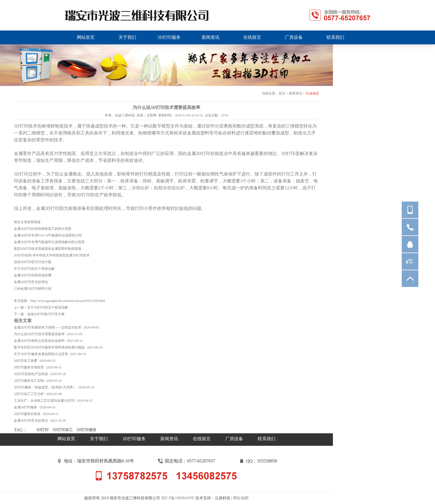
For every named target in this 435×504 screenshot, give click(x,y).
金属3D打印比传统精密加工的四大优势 (43, 229)
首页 (282, 93)
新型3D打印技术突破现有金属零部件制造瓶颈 (48, 249)
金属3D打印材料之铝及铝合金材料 (39, 341)
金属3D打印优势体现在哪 (33, 275)
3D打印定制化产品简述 (31, 374)
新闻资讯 (295, 93)
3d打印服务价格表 (27, 414)
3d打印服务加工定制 (29, 381)
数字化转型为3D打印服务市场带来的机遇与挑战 (49, 347)
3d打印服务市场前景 (29, 367)
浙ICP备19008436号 (178, 498)
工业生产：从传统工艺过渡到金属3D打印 (44, 401)
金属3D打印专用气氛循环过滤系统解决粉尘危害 (49, 242)
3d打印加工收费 (26, 361)
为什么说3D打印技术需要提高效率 (39, 334)
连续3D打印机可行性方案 (33, 262)
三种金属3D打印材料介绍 (33, 289)
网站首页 (66, 439)
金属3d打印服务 (26, 407)
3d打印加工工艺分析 (29, 394)
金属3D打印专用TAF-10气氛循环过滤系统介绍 (48, 235)
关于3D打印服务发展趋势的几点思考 (41, 354)
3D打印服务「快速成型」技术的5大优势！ (45, 387)
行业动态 (312, 93)
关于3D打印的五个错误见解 (34, 269)
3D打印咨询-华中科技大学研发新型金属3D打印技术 (52, 255)
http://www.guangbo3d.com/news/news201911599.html (68, 301)
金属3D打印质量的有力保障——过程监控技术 (48, 327)
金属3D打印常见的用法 (31, 282)
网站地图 (241, 498)
